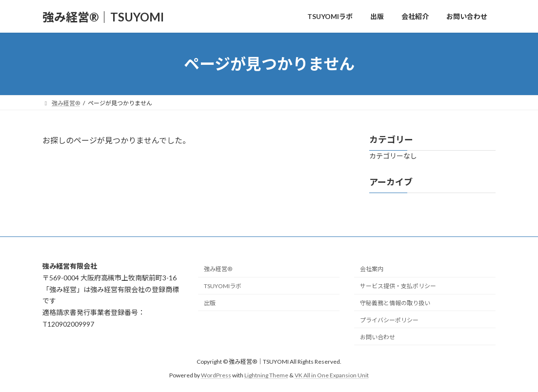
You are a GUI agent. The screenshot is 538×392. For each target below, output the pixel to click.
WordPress (216, 375)
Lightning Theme (266, 375)
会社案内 (372, 269)
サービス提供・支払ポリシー (398, 286)
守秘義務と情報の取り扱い (395, 303)
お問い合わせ (378, 337)
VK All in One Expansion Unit (332, 375)
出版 (210, 303)
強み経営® (218, 269)
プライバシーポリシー (389, 320)
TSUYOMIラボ (223, 286)
